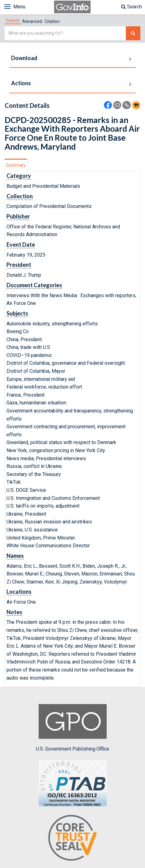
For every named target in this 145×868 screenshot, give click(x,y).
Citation (52, 21)
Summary (16, 165)
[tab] (13, 20)
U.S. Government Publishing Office (72, 728)
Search (132, 7)
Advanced (32, 21)
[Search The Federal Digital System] (133, 33)
